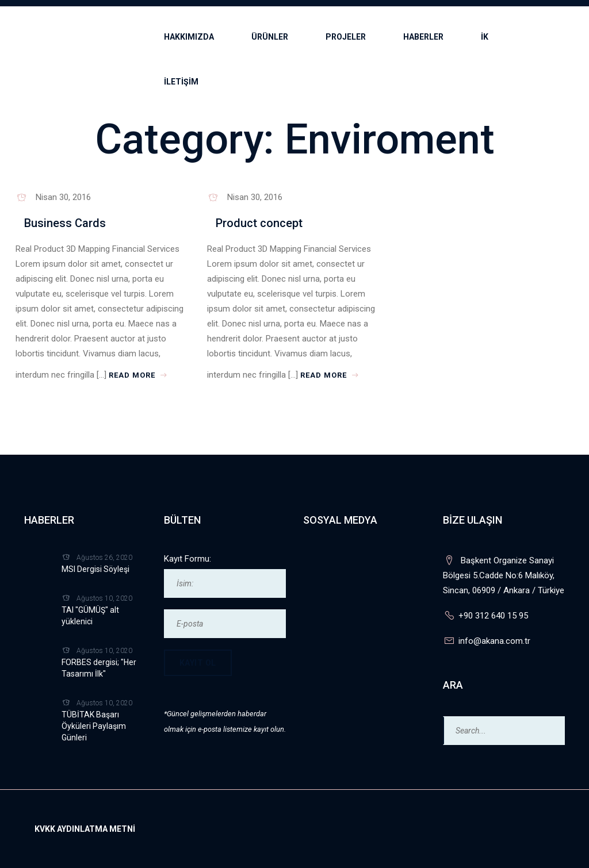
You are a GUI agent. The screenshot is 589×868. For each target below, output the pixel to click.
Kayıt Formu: (188, 559)
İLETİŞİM (181, 82)
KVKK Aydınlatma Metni (85, 829)
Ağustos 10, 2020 (104, 598)
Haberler (423, 37)
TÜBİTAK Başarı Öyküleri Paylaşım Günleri (94, 726)
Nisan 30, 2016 (63, 197)
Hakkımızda (189, 37)
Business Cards (65, 223)
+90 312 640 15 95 (493, 616)
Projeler (346, 37)
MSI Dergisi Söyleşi (95, 569)
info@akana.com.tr (494, 641)
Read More (139, 375)
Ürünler (270, 37)
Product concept (259, 223)
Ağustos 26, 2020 (104, 558)
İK (485, 37)
